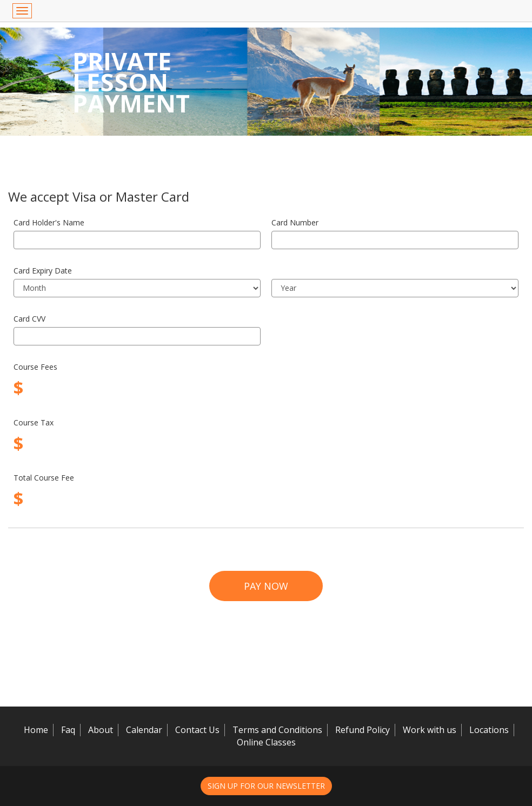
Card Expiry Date (43, 271)
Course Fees (35, 367)
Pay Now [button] (266, 586)
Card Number (295, 222)
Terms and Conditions (277, 730)
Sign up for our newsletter (266, 786)
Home (36, 730)
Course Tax (34, 422)
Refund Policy (363, 730)
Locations (489, 730)
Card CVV (29, 319)
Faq (68, 730)
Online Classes (266, 742)
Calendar (144, 730)
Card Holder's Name (49, 222)
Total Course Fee (44, 478)
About (101, 730)
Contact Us (197, 730)
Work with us (430, 730)
